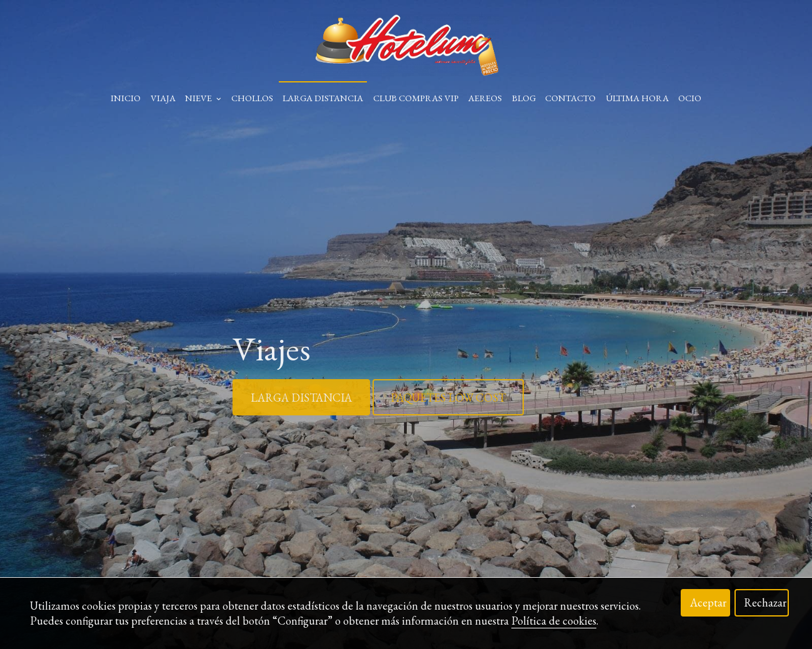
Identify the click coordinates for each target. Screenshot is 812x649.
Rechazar (765, 602)
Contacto (570, 98)
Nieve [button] (203, 98)
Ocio (690, 98)
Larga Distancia (323, 98)
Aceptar (708, 602)
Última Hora (637, 98)
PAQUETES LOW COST (448, 398)
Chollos (252, 98)
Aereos (485, 98)
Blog (524, 98)
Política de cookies (554, 621)
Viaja (163, 98)
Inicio (126, 98)
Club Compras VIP (416, 98)
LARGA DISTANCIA (301, 398)
